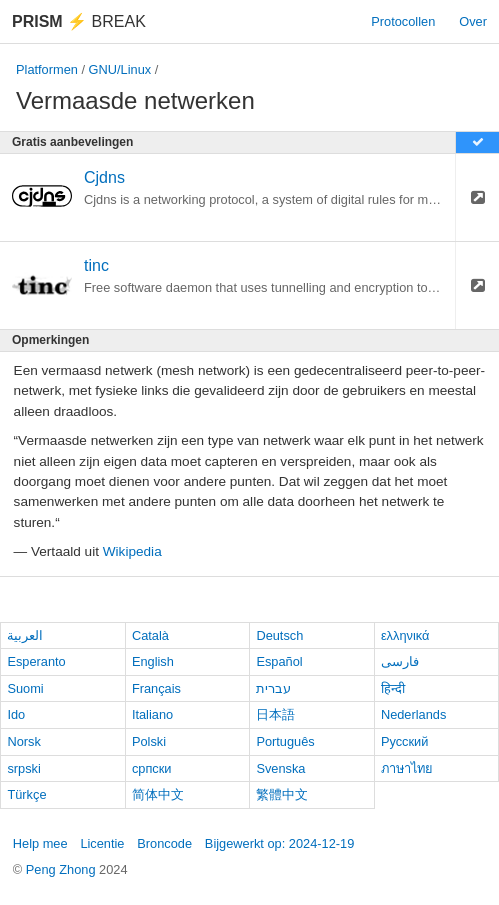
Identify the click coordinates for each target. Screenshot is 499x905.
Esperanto (36, 661)
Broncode (164, 843)
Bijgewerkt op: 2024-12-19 (279, 843)
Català (150, 635)
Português (285, 741)
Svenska (280, 768)
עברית (273, 688)
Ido (16, 714)
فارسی (400, 661)
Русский (404, 741)
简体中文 (158, 794)
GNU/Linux (120, 69)
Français (156, 688)
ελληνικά (405, 635)
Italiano (152, 714)
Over (473, 21)
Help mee (40, 843)
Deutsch (279, 635)
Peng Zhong (62, 869)
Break (79, 21)
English (153, 661)
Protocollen (403, 21)
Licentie (102, 843)
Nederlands (413, 714)
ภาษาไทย (407, 768)
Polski (149, 741)
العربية (25, 635)
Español (279, 661)
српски (152, 768)
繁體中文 (282, 794)
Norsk (23, 741)
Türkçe (26, 794)
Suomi (25, 688)
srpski (23, 768)
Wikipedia (132, 551)
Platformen (47, 69)
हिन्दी (393, 688)
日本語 (275, 714)
